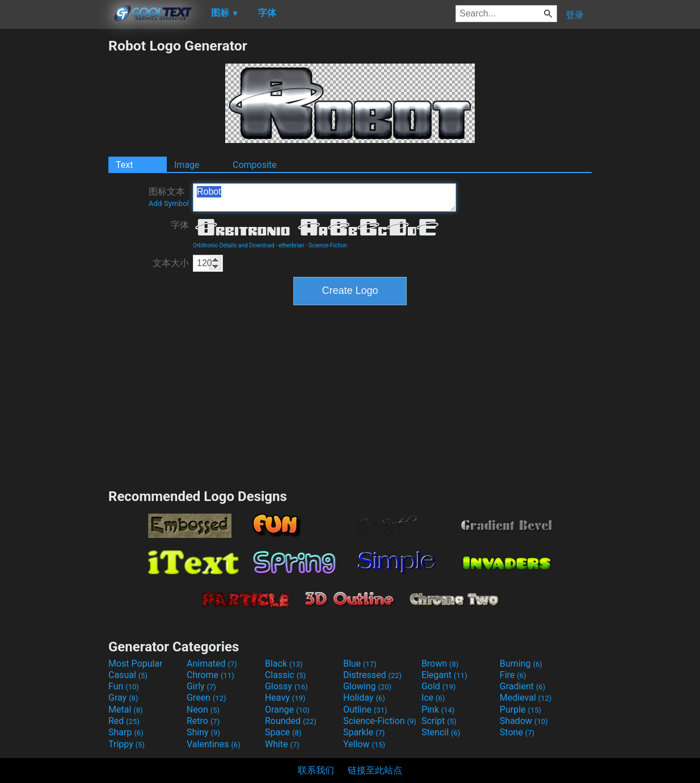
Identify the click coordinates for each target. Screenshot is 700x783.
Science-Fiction (328, 245)
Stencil (441, 732)
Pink (438, 710)
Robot (324, 197)
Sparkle (364, 732)
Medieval (526, 698)
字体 (180, 225)
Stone (517, 732)
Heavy (285, 698)
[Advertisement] (54, 208)
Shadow (524, 721)
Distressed (372, 675)
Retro (203, 721)
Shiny (203, 732)
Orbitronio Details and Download (233, 245)
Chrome (210, 675)
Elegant (444, 675)
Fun (124, 686)
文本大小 (171, 263)
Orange (287, 710)
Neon (203, 710)
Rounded (291, 721)
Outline (365, 710)
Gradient (522, 686)
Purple (520, 710)
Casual (128, 675)
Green (206, 698)
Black (284, 664)
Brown (440, 664)
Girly (201, 686)
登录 (575, 15)
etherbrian (291, 245)
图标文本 (169, 197)
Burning (521, 664)
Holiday (364, 698)
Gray (123, 698)
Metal (126, 710)
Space (283, 732)
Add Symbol (169, 203)
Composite (255, 165)
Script (439, 721)
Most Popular (136, 664)
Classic (285, 675)
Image (187, 165)
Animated (212, 664)
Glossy (286, 686)
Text (124, 165)
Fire (513, 675)
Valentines (214, 744)
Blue (360, 664)
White (282, 744)
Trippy (126, 744)
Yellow (364, 744)
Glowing (367, 686)
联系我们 (316, 770)
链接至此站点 (375, 770)
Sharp (126, 732)
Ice (433, 698)
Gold (439, 686)
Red (124, 721)
